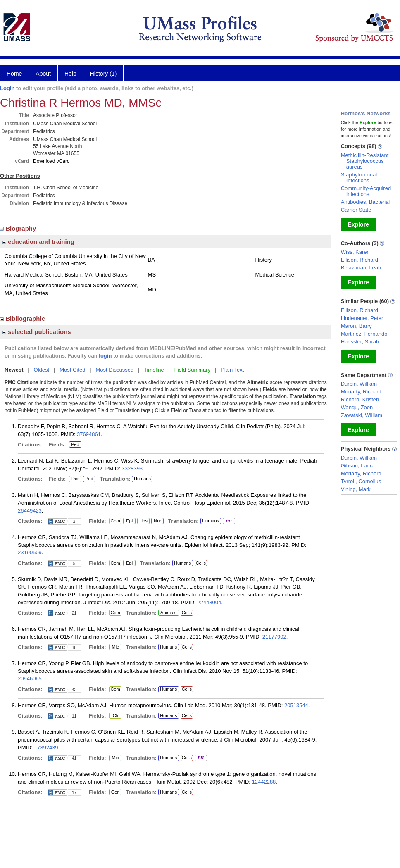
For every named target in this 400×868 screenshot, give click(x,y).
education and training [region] (38, 242)
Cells (201, 563)
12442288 (264, 782)
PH (229, 521)
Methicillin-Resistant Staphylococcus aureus (365, 161)
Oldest (42, 370)
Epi (129, 521)
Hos (142, 521)
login (105, 356)
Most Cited (72, 370)
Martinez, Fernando (364, 334)
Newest (14, 370)
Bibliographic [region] (23, 318)
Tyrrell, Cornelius (361, 481)
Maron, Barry (356, 326)
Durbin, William (359, 384)
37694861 (89, 434)
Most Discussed (114, 370)
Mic (115, 647)
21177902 (274, 637)
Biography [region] (19, 228)
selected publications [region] (37, 332)
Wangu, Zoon (357, 407)
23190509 (30, 552)
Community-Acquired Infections (366, 191)
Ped (74, 445)
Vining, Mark (356, 489)
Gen (114, 792)
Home (14, 74)
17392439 (46, 748)
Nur (156, 521)
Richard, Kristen (360, 399)
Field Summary (192, 370)
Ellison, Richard (360, 260)
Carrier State (356, 210)
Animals (168, 613)
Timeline (154, 370)
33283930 (133, 469)
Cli (115, 716)
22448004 (209, 602)
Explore (358, 224)
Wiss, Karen (355, 252)
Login (7, 88)
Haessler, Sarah (360, 342)
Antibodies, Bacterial (365, 202)
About (43, 74)
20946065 (30, 678)
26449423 (30, 511)
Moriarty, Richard (361, 392)
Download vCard (51, 161)
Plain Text (232, 370)
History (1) (104, 74)
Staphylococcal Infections (359, 178)
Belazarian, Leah (361, 268)
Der (75, 479)
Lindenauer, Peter (362, 318)
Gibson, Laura (358, 466)
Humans (142, 479)
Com (115, 521)
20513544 (296, 705)
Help (70, 74)
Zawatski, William (362, 415)
